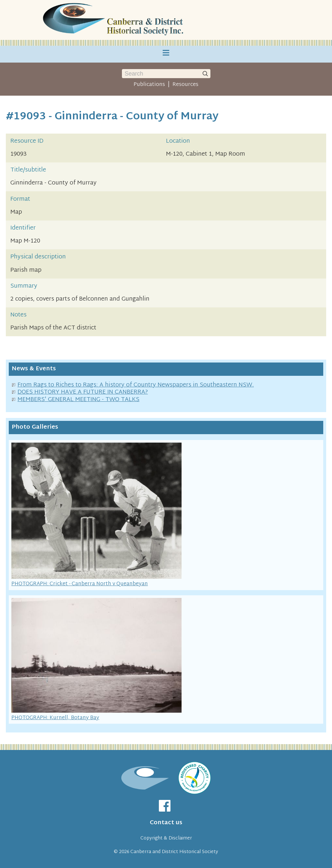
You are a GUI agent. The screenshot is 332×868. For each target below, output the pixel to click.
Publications (149, 85)
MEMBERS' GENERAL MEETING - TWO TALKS (78, 400)
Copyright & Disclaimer (166, 838)
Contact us (166, 823)
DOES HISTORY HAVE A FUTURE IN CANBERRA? (83, 392)
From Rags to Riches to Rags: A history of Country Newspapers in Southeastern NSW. (136, 385)
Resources (185, 85)
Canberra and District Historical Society (174, 852)
